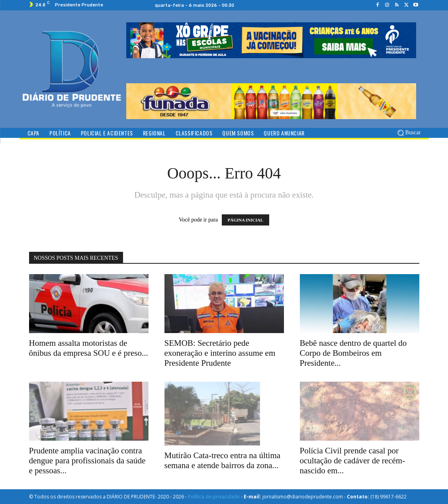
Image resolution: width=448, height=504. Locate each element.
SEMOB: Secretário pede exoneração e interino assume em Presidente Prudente (220, 353)
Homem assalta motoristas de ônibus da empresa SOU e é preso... (89, 348)
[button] (408, 132)
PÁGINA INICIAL (246, 220)
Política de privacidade (214, 497)
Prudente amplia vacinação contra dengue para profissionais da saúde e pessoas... (87, 461)
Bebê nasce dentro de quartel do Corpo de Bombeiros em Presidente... (353, 353)
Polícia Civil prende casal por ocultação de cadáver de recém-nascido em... (353, 461)
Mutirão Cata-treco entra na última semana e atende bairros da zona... (223, 460)
